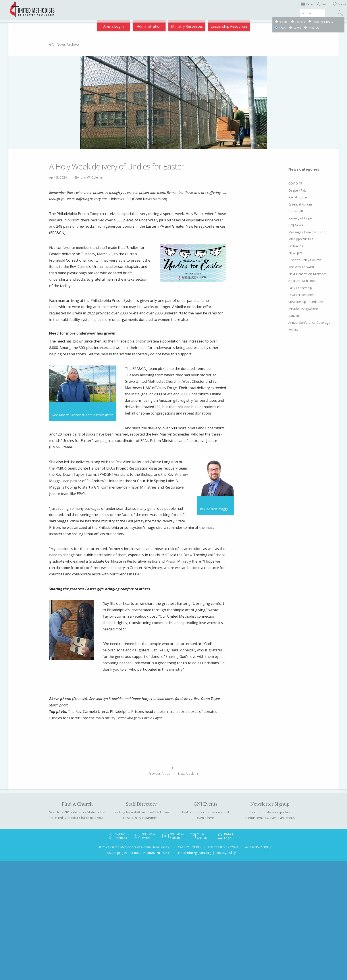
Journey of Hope (292, 218)
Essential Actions (292, 204)
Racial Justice (289, 197)
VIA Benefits (283, 8)
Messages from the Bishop (299, 232)
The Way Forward (293, 267)
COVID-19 (287, 183)
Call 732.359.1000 (190, 847)
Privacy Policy (226, 853)
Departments (256, 8)
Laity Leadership (292, 288)
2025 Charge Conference (115, 8)
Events (285, 330)
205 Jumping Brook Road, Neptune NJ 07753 (137, 853)
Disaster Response (293, 295)
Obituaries (287, 246)
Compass (307, 8)
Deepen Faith (290, 190)
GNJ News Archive (64, 44)
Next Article (186, 774)
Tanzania (286, 316)
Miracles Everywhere (295, 309)
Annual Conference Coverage (301, 323)
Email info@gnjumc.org (195, 853)
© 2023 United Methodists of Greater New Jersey (134, 847)
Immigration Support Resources (168, 8)
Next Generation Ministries (299, 274)
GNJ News (287, 225)
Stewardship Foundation (297, 302)
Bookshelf (287, 211)
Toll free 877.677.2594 (223, 847)
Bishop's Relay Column (296, 260)
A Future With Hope (294, 281)
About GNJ (210, 8)
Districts (232, 8)
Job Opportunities (292, 239)
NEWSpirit (287, 253)
